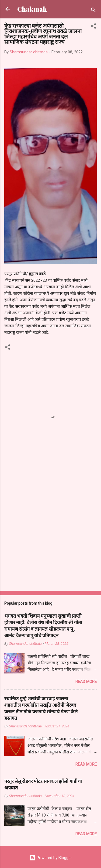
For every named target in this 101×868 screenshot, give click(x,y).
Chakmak (32, 9)
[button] (93, 27)
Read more (86, 682)
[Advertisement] (50, 531)
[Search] (93, 11)
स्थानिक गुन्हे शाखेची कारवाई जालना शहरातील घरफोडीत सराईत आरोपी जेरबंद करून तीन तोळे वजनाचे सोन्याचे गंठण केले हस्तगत (41, 708)
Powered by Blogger (50, 858)
